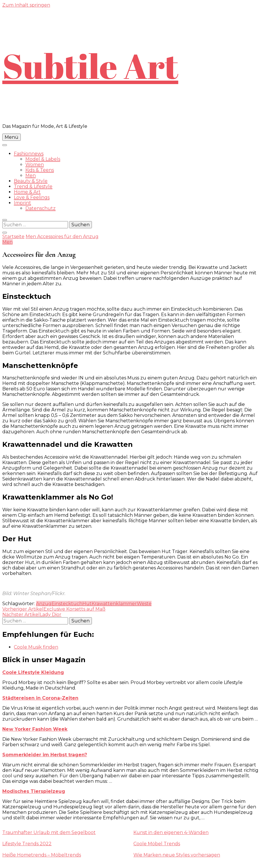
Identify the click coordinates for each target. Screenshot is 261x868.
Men (31, 175)
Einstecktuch (67, 604)
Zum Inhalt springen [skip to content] (26, 5)
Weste (144, 604)
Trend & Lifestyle (33, 186)
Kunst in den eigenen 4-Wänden (171, 832)
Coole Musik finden (36, 647)
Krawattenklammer (114, 604)
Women (35, 165)
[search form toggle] (5, 220)
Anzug (44, 604)
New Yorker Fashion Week (35, 729)
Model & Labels (43, 159)
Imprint (22, 203)
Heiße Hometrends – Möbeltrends (42, 855)
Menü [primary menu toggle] (12, 137)
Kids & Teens (40, 170)
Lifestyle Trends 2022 (27, 844)
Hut (87, 604)
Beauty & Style (31, 181)
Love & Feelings (32, 197)
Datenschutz (40, 208)
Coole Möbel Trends (157, 844)
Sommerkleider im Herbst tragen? (45, 755)
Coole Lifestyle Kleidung (33, 672)
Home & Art (27, 192)
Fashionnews (29, 154)
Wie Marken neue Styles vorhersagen (177, 855)
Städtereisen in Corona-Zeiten (40, 698)
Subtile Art (90, 66)
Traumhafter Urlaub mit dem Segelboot (49, 832)
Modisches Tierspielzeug (34, 791)
